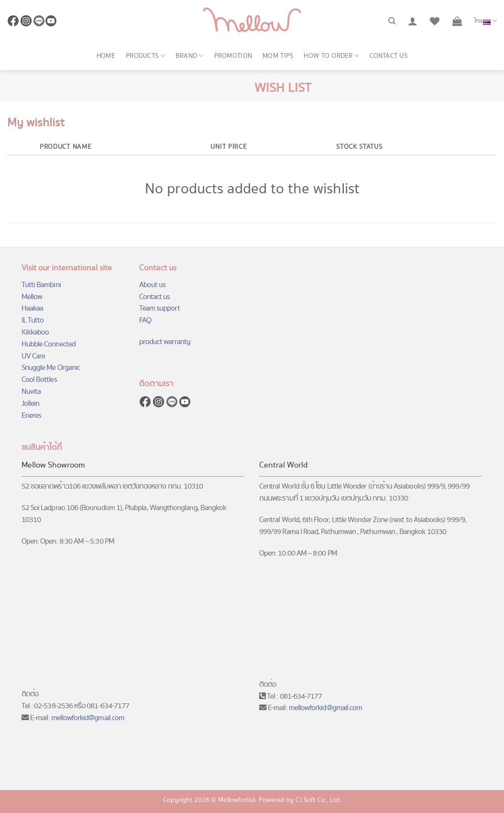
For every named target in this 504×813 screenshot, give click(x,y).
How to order (331, 56)
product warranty (165, 342)
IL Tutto (33, 320)
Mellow (32, 297)
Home (106, 56)
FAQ (145, 320)
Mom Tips (278, 56)
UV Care (33, 356)
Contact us (389, 56)
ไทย (486, 21)
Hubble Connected (49, 344)
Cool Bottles (39, 380)
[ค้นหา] (392, 21)
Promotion (233, 56)
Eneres (31, 416)
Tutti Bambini (41, 285)
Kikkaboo (35, 332)
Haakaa (32, 308)
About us (153, 285)
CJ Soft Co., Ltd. (318, 800)
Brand (190, 56)
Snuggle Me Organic (51, 368)
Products (145, 56)
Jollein (30, 404)
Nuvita (31, 392)
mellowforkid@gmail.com (88, 718)
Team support (159, 308)
